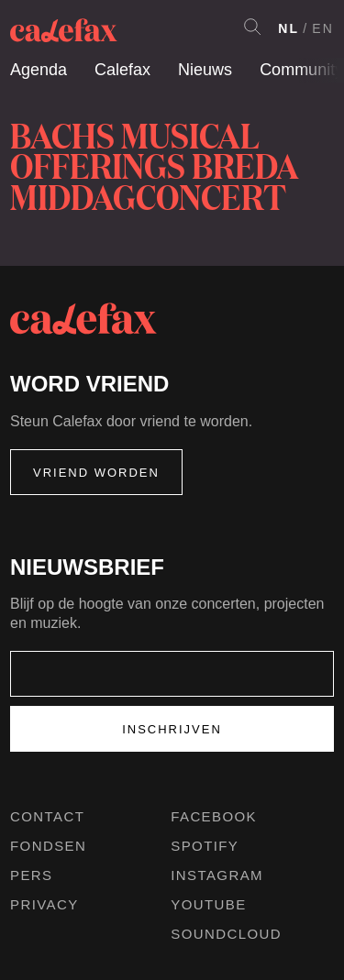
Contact (47, 816)
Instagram (217, 875)
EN (323, 28)
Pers (32, 875)
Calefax (122, 70)
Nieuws (205, 70)
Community (301, 70)
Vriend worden (96, 473)
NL (289, 28)
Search (252, 27)
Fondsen (48, 846)
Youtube (208, 904)
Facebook (214, 816)
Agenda (39, 70)
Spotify (205, 846)
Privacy (44, 904)
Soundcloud (226, 934)
